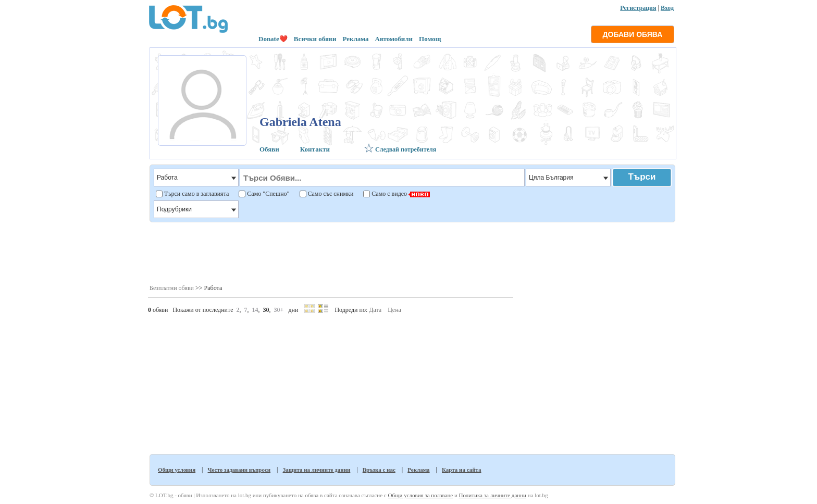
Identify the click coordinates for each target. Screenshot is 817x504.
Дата (375, 310)
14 (255, 310)
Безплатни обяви (172, 288)
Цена (394, 310)
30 (266, 310)
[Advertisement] (412, 253)
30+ (279, 310)
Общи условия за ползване (420, 495)
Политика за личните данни (493, 495)
